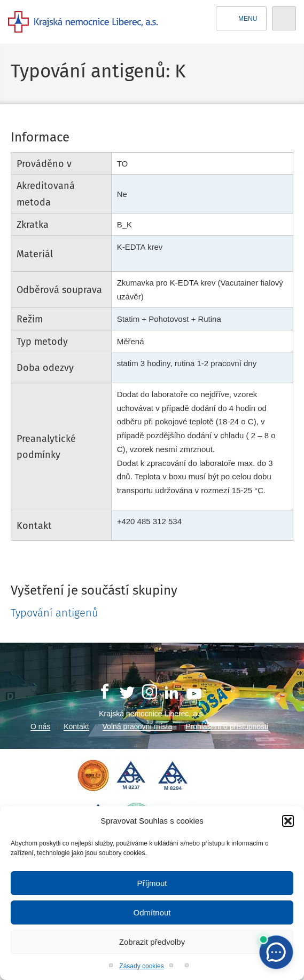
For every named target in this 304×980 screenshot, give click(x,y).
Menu (241, 19)
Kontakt (76, 726)
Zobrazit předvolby (152, 942)
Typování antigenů (54, 613)
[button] (288, 821)
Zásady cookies (141, 966)
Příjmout (152, 883)
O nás (40, 726)
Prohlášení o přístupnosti (227, 726)
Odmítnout (152, 912)
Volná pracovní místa (138, 726)
